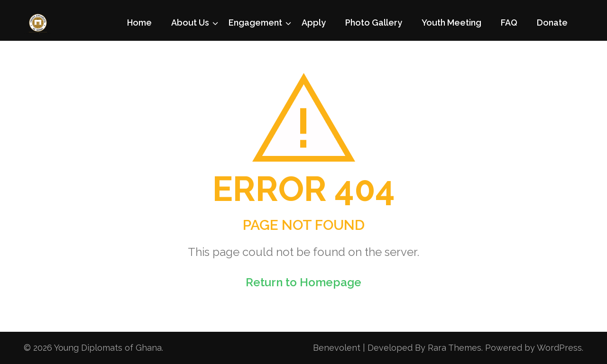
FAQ (509, 23)
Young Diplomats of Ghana (108, 348)
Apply (314, 23)
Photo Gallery (374, 23)
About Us (190, 23)
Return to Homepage (303, 282)
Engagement (255, 23)
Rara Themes (455, 348)
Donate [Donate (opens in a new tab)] (552, 23)
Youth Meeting (451, 23)
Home (139, 23)
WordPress (559, 348)
